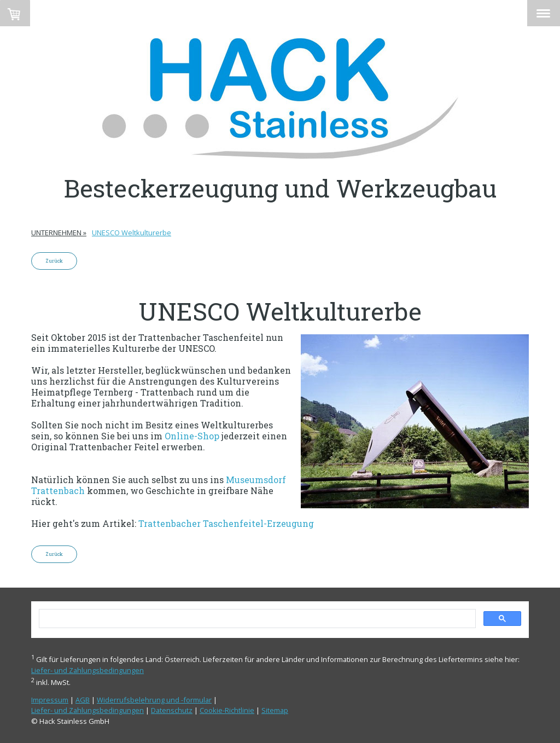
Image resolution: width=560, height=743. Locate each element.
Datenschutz (172, 710)
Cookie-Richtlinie (227, 710)
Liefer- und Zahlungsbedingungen (87, 670)
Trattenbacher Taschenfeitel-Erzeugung (226, 523)
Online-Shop (192, 436)
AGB (83, 700)
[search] (256, 619)
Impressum (50, 700)
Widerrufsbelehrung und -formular (154, 700)
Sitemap (275, 710)
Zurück (54, 261)
